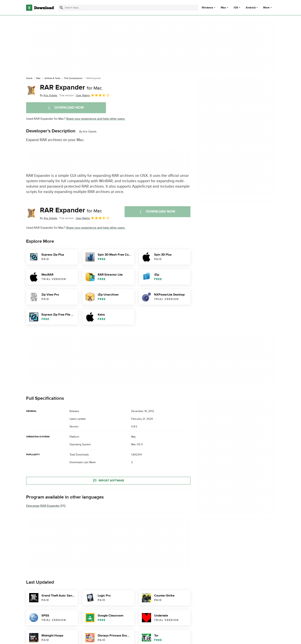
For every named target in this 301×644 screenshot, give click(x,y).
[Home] (29, 78)
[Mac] (38, 78)
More (268, 8)
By (49, 95)
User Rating (93, 95)
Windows (207, 8)
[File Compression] (73, 78)
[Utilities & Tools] (52, 78)
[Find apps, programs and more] (128, 8)
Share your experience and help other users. (96, 119)
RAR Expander (71, 87)
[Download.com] (40, 8)
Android (251, 8)
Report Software (108, 480)
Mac (223, 8)
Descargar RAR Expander (43, 506)
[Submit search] (61, 8)
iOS (236, 8)
